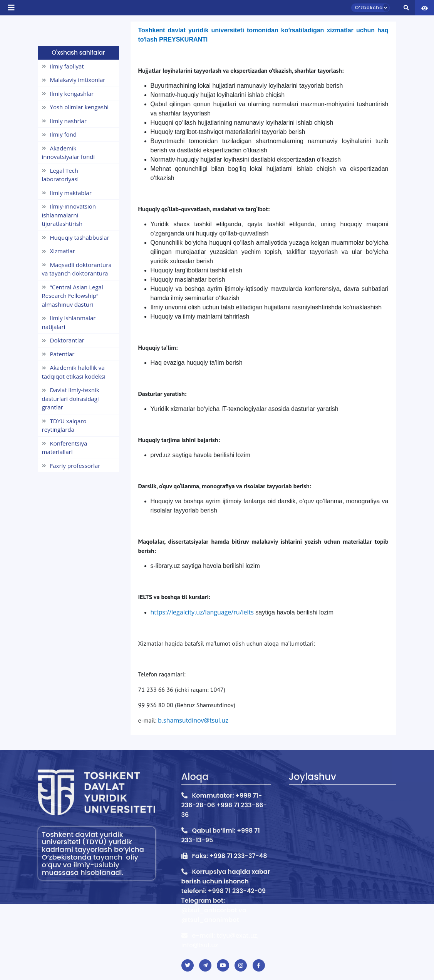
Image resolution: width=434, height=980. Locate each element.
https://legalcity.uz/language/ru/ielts (202, 612)
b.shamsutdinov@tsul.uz (193, 720)
